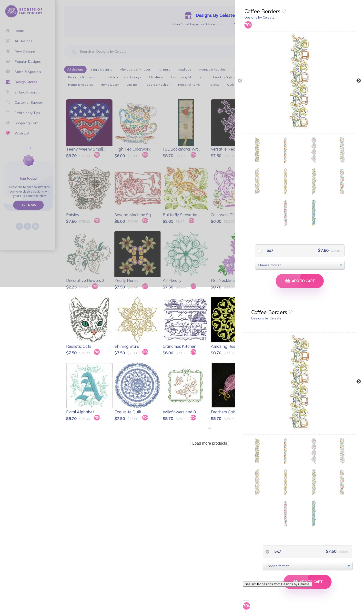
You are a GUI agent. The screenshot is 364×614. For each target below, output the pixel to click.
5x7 (269, 250)
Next (359, 81)
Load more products (210, 443)
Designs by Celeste (259, 17)
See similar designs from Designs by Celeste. (277, 584)
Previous (240, 81)
